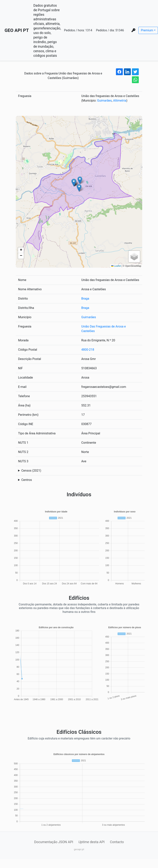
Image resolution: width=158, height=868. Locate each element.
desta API (91, 842)
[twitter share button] (135, 72)
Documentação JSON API (54, 842)
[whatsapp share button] (135, 80)
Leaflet (116, 266)
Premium (147, 30)
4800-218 (88, 350)
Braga (85, 299)
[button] (79, 188)
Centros (27, 480)
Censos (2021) (31, 471)
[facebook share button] (119, 72)
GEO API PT (17, 30)
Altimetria (120, 101)
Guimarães (104, 101)
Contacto (117, 842)
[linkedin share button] (127, 72)
